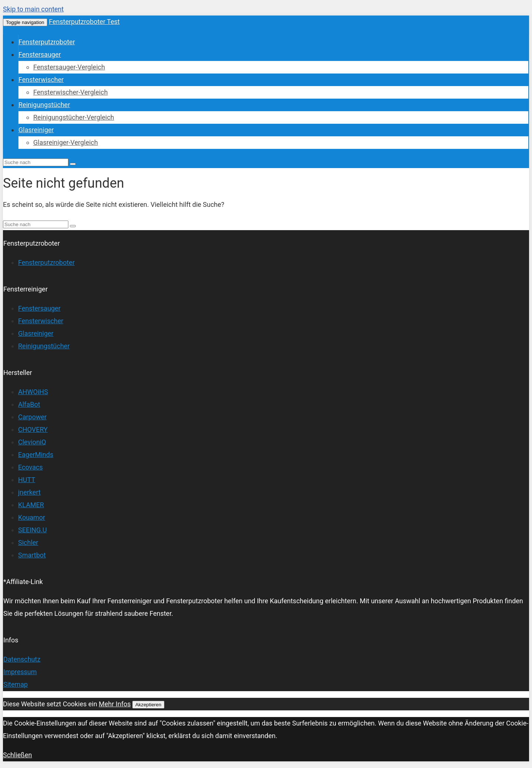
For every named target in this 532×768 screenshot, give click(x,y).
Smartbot (32, 555)
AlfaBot (29, 404)
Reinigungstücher (44, 105)
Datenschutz (22, 659)
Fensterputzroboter (47, 42)
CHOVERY (33, 429)
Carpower (32, 417)
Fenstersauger (40, 54)
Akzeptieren (148, 705)
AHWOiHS (33, 392)
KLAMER (31, 505)
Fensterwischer (41, 80)
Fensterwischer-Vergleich (71, 92)
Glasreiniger (36, 130)
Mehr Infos (115, 704)
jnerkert (29, 492)
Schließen (18, 755)
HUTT (27, 480)
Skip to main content (33, 9)
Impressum (20, 672)
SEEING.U (33, 530)
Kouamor (32, 517)
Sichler (28, 542)
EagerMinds (36, 455)
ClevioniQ (32, 442)
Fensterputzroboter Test (84, 22)
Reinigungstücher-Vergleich (74, 117)
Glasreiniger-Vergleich (66, 142)
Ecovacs (30, 467)
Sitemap (16, 684)
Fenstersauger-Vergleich (69, 67)
